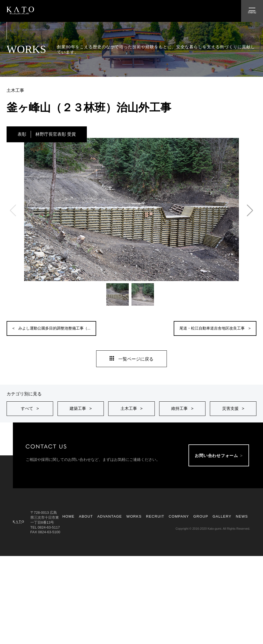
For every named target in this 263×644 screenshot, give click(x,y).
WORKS (134, 523)
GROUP (201, 523)
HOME (68, 523)
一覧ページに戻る (131, 356)
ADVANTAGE (110, 523)
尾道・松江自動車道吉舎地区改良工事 (203, 329)
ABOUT (86, 523)
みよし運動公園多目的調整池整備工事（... (64, 329)
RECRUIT (155, 523)
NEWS (242, 523)
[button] (250, 211)
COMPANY (179, 523)
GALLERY (222, 523)
